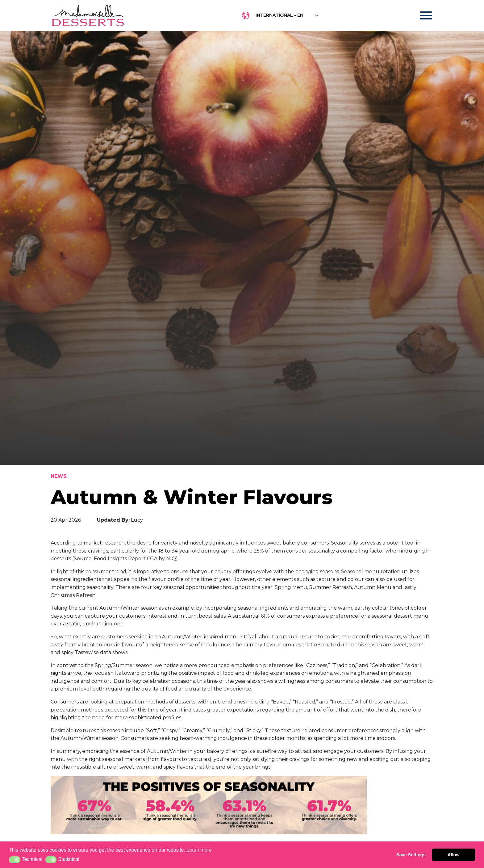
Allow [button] (453, 855)
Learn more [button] (199, 850)
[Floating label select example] (287, 15)
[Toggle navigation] (420, 15)
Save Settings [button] (411, 855)
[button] (15, 860)
